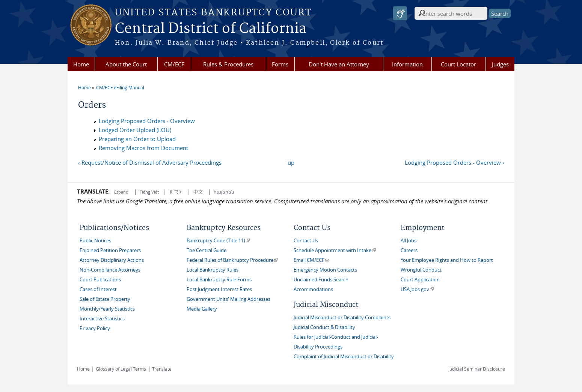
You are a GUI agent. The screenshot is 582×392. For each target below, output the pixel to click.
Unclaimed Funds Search (321, 280)
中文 (198, 192)
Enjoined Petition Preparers (110, 250)
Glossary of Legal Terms (121, 369)
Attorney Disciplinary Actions (112, 260)
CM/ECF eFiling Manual (120, 87)
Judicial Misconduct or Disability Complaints (342, 318)
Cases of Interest (98, 289)
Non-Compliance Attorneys (110, 270)
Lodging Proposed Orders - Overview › (455, 162)
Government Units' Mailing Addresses (228, 299)
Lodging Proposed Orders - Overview (147, 121)
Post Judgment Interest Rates (219, 289)
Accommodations (313, 289)
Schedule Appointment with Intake (335, 250)
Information (407, 64)
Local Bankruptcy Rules (213, 270)
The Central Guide (207, 250)
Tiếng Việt (149, 192)
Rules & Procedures (228, 64)
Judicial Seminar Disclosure (477, 369)
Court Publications (100, 280)
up (291, 162)
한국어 (176, 192)
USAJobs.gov (417, 289)
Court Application (420, 280)
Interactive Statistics (102, 319)
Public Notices (95, 241)
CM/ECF (174, 64)
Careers (409, 250)
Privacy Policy (95, 328)
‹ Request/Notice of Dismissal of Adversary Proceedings (150, 162)
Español (122, 192)
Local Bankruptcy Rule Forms (219, 280)
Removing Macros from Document (143, 148)
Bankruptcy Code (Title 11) (218, 241)
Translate (162, 369)
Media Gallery (202, 309)
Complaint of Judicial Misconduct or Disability (344, 357)
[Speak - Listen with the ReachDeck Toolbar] (400, 13)
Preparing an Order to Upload (137, 139)
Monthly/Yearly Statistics (107, 309)
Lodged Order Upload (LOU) (135, 130)
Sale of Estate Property (105, 299)
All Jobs (409, 241)
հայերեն (224, 192)
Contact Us (306, 241)
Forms (280, 64)
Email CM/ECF (311, 260)
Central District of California (211, 29)
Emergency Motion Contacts (325, 270)
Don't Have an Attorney (339, 64)
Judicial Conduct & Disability (324, 327)
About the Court (126, 64)
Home (81, 64)
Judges (500, 64)
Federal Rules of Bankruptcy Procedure (232, 260)
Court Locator (458, 64)
